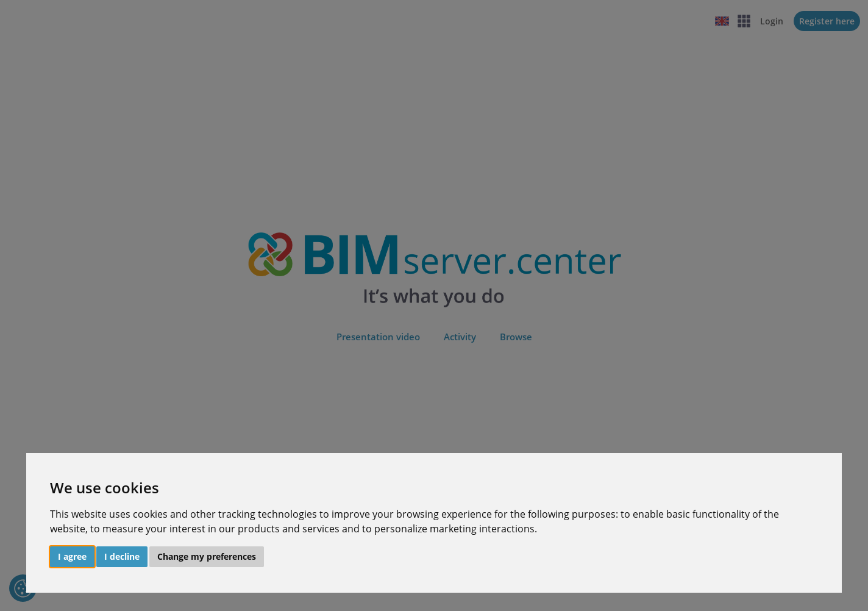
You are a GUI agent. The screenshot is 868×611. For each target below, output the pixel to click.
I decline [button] (122, 556)
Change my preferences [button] (207, 556)
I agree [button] (72, 556)
